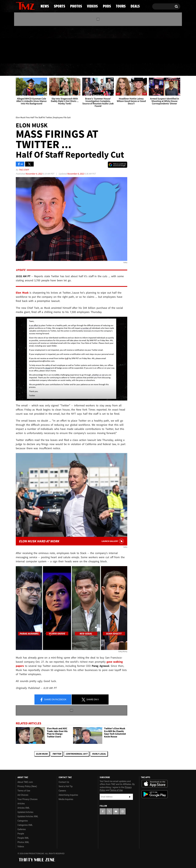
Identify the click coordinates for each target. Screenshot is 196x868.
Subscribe (130, 797)
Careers (62, 791)
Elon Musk (42, 754)
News (23, 70)
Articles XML (24, 808)
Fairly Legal (99, 754)
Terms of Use (24, 791)
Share (53, 700)
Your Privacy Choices (27, 799)
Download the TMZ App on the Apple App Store (155, 784)
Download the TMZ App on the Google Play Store (155, 794)
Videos (99, 70)
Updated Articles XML (28, 816)
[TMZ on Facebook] (18, 44)
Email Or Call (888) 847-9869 (51, 57)
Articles (21, 804)
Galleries (22, 829)
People (21, 834)
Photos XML (23, 842)
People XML (23, 838)
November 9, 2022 (76, 174)
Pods (122, 70)
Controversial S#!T (77, 754)
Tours (144, 70)
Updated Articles (25, 812)
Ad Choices (23, 795)
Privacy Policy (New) (27, 786)
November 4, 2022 (34, 174)
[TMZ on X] (23, 44)
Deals (167, 70)
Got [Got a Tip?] (25, 57)
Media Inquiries (66, 799)
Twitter (57, 754)
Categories (23, 821)
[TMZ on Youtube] (28, 44)
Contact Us (64, 782)
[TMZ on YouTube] (116, 811)
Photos (73, 70)
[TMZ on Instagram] (34, 44)
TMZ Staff (24, 170)
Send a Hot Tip (66, 786)
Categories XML (25, 825)
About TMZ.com (25, 782)
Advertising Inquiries (68, 795)
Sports (47, 70)
